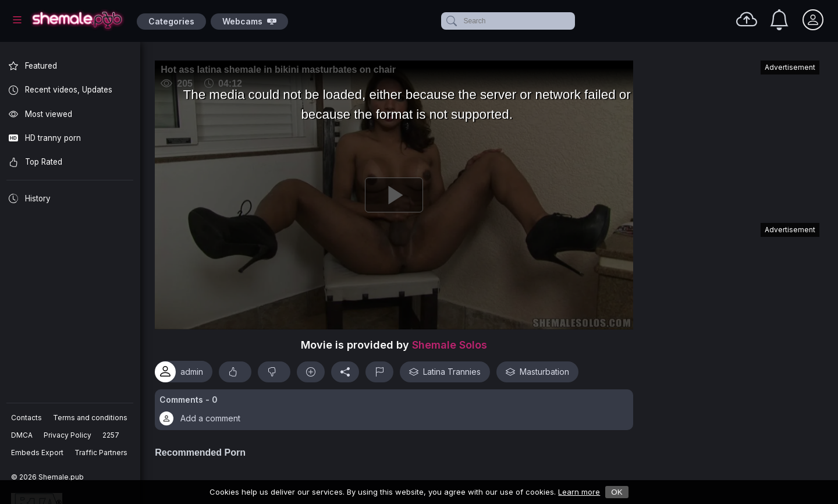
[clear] (573, 21)
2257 (111, 435)
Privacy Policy (68, 435)
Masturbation (542, 369)
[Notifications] (779, 20)
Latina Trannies (450, 369)
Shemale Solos (452, 342)
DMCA (22, 435)
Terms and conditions (91, 418)
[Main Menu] (17, 20)
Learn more (579, 492)
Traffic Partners (102, 452)
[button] (396, 407)
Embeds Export (38, 452)
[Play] (396, 194)
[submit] (451, 21)
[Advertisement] (732, 136)
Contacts (27, 418)
